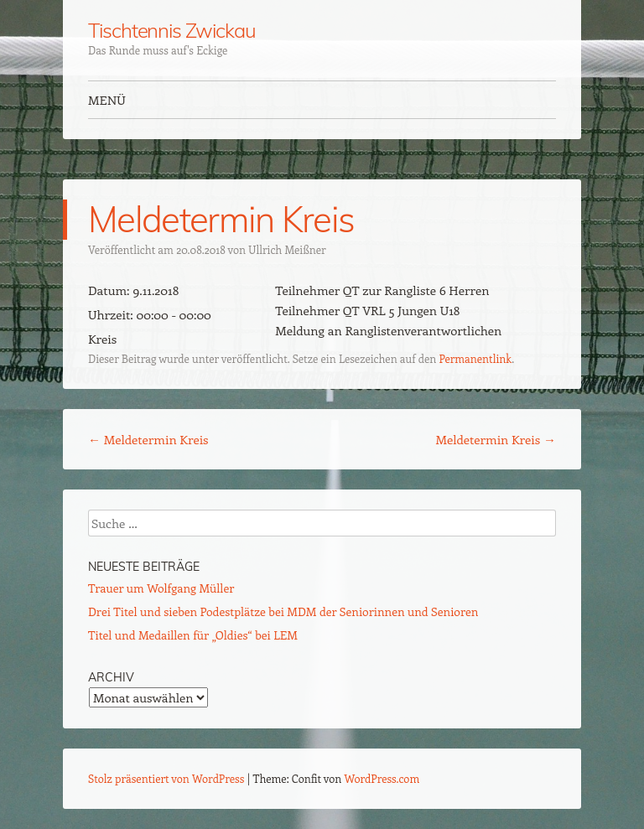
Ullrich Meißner (287, 249)
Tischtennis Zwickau (171, 30)
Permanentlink (475, 358)
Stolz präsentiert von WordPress (166, 778)
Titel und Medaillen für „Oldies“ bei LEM (193, 635)
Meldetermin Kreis (148, 439)
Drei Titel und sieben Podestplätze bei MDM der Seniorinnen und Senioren (283, 611)
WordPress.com (382, 778)
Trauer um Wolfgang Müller (161, 588)
